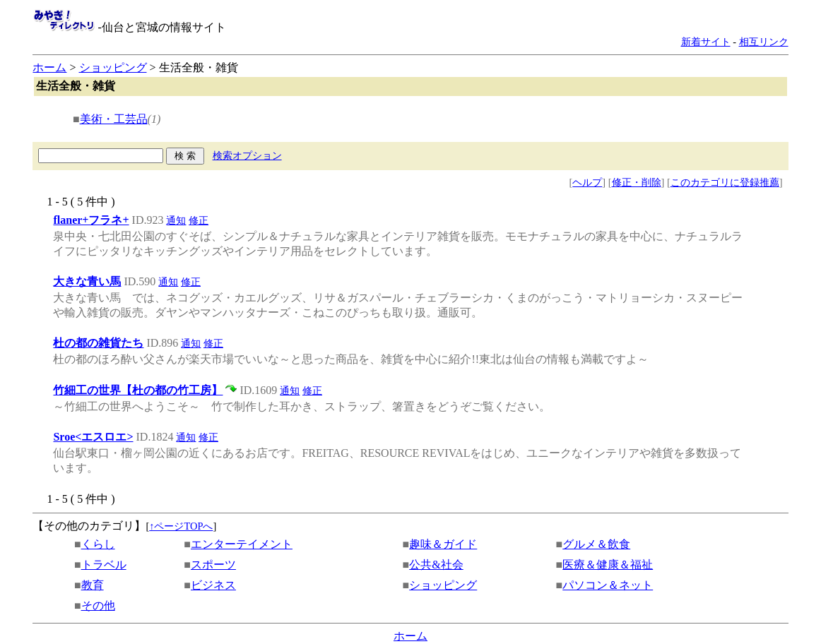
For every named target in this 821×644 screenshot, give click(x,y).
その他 (98, 606)
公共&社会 (436, 565)
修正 (199, 220)
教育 (93, 585)
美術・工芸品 (114, 119)
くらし (98, 544)
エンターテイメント (242, 544)
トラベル (104, 565)
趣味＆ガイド (443, 544)
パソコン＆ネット (608, 585)
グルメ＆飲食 (596, 544)
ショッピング (113, 67)
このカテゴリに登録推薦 (725, 182)
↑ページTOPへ (181, 526)
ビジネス (213, 585)
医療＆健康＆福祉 (608, 565)
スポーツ (213, 565)
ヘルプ (587, 182)
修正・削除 (637, 182)
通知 (176, 220)
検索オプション (247, 155)
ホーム (49, 67)
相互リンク (764, 42)
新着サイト (706, 42)
